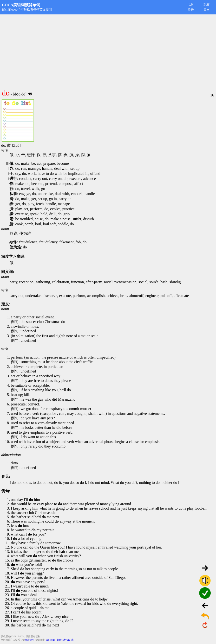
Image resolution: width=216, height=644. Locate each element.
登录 (191, 10)
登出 (207, 10)
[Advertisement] (108, 51)
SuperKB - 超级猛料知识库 (60, 640)
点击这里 (30, 640)
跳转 (207, 4)
